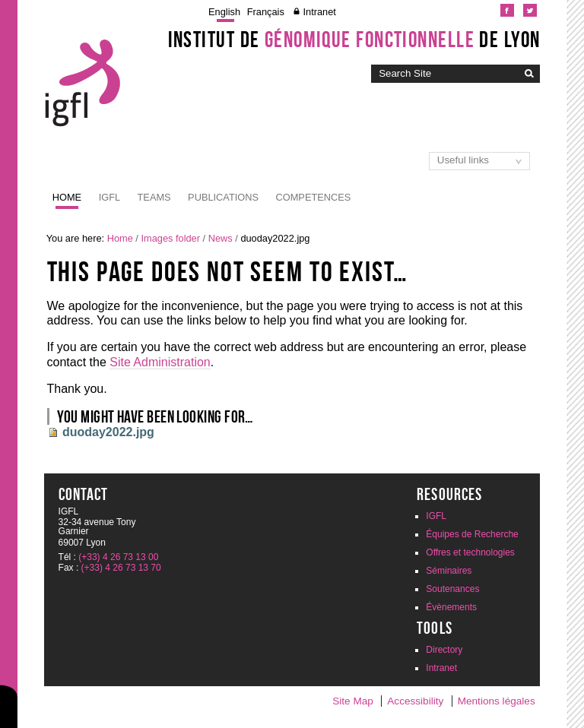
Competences (314, 197)
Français (266, 12)
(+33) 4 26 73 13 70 (121, 568)
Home (67, 197)
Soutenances (452, 589)
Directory (444, 650)
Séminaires (449, 571)
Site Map (353, 701)
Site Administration (160, 362)
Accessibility (415, 701)
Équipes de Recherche (472, 534)
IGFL (109, 197)
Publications (223, 197)
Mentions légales (497, 701)
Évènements (451, 607)
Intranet (319, 12)
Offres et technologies (470, 552)
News (221, 238)
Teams (154, 197)
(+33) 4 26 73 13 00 (118, 557)
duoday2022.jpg (108, 432)
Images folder (170, 238)
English (224, 12)
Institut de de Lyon (354, 40)
